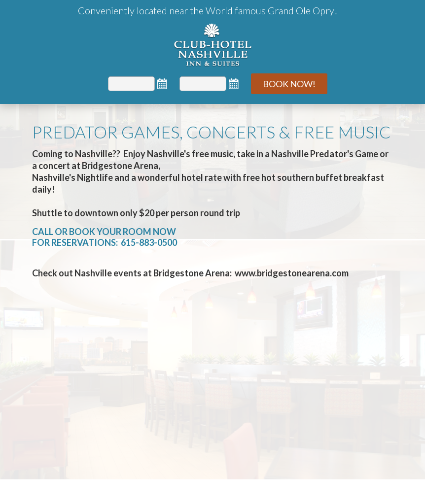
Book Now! (289, 84)
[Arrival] (131, 84)
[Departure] (203, 84)
